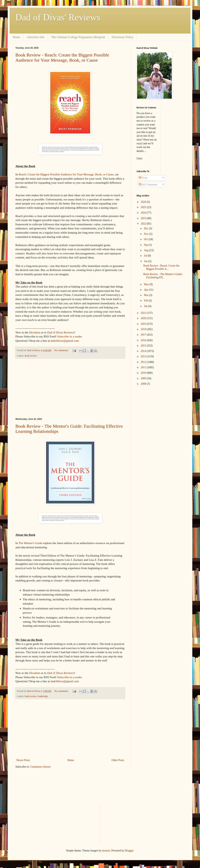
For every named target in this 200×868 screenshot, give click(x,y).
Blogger (129, 851)
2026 (144, 202)
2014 (144, 351)
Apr (146, 290)
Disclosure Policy (123, 37)
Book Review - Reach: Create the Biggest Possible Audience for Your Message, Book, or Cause (62, 58)
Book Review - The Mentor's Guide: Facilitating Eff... (163, 276)
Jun (146, 261)
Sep (146, 245)
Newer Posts (23, 760)
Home (16, 37)
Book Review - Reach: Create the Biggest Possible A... (161, 267)
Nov (147, 234)
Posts (143, 178)
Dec (146, 228)
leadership (43, 696)
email (140, 143)
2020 (144, 318)
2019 (144, 324)
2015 (144, 346)
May (147, 284)
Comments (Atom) (40, 767)
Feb (146, 301)
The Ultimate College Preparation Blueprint (78, 37)
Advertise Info (36, 37)
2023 (144, 218)
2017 (144, 335)
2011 (144, 367)
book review (31, 356)
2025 (144, 207)
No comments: (62, 350)
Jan (146, 306)
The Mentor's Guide (30, 543)
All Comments (148, 185)
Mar (146, 295)
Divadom (35, 332)
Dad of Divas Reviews (60, 332)
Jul (146, 256)
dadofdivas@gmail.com (65, 341)
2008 (144, 384)
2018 (144, 329)
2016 (144, 340)
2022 (144, 224)
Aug (147, 250)
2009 (144, 378)
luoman (106, 851)
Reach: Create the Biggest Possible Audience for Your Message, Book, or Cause (66, 174)
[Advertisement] (70, 388)
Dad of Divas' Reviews (58, 17)
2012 (144, 362)
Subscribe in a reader (70, 336)
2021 (144, 313)
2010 (144, 373)
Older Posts (118, 760)
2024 (144, 213)
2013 (144, 356)
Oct (146, 239)
